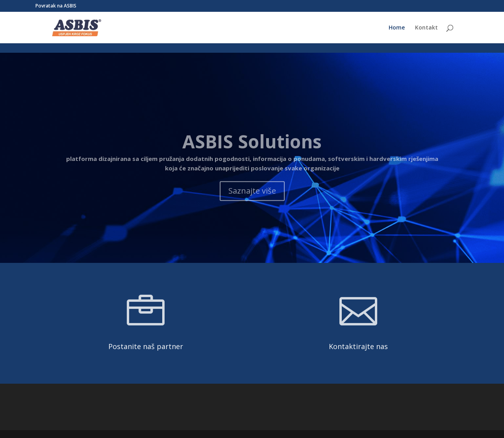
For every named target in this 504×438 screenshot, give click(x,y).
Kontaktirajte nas (358, 346)
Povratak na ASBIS (56, 6)
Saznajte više (252, 202)
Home (397, 28)
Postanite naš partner (146, 346)
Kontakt (426, 28)
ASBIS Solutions (252, 153)
